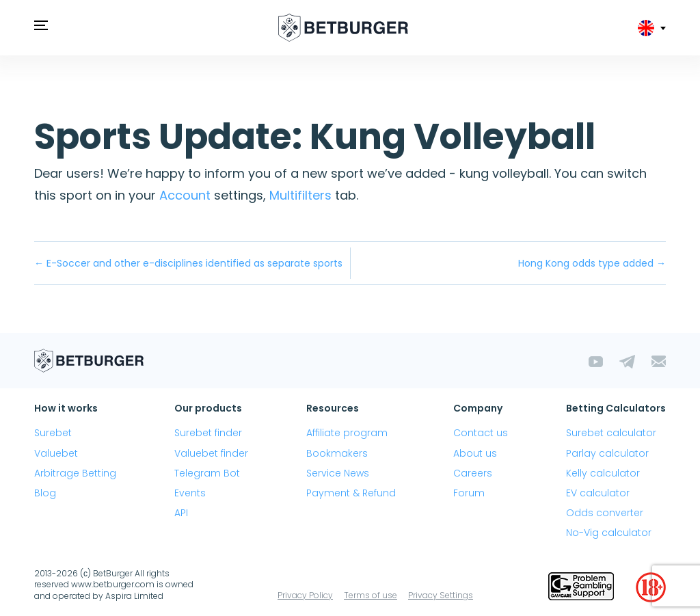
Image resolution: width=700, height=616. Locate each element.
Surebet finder (208, 433)
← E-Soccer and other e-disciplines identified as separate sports (188, 263)
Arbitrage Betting (75, 473)
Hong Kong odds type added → (592, 263)
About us (475, 453)
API (181, 513)
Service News (338, 473)
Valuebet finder (211, 453)
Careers (473, 473)
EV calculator (598, 493)
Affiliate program (347, 433)
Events (190, 493)
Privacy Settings (441, 595)
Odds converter (605, 513)
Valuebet (56, 453)
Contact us (481, 433)
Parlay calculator (607, 453)
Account (185, 195)
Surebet (53, 433)
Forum (469, 493)
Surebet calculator (611, 433)
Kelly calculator (603, 473)
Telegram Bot (207, 473)
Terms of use (371, 595)
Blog (45, 493)
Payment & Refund (351, 493)
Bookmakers (337, 453)
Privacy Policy (305, 595)
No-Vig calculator (609, 533)
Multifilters (300, 195)
